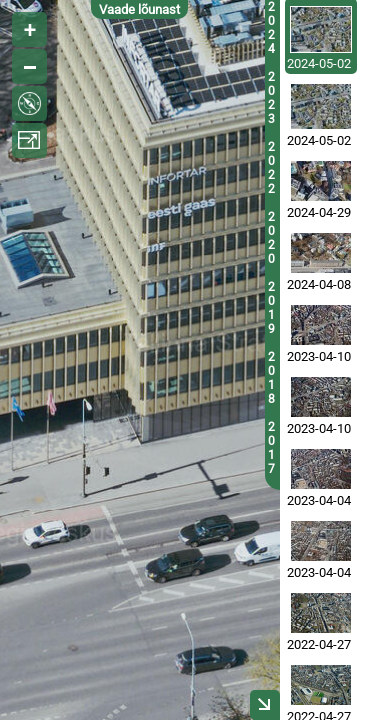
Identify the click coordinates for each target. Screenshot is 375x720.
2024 (271, 28)
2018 (271, 378)
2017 (271, 448)
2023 (271, 98)
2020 (271, 238)
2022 (271, 168)
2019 (271, 308)
